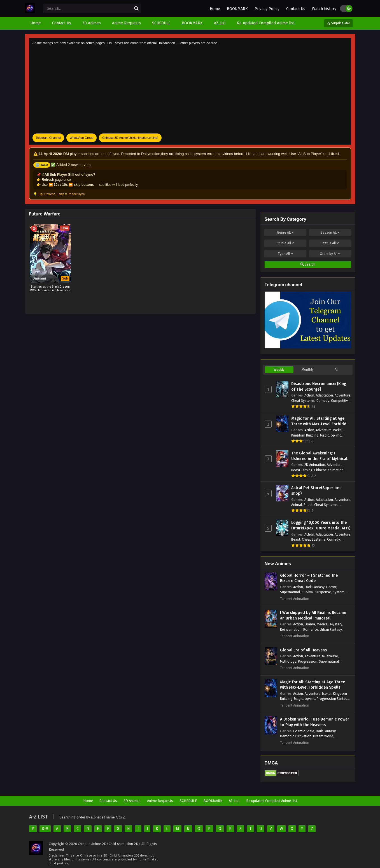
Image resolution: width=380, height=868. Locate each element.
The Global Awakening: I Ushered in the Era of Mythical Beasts (319, 456)
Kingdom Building (305, 435)
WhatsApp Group (81, 138)
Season (330, 233)
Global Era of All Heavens (303, 650)
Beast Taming (302, 470)
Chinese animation (329, 470)
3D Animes (132, 801)
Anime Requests (160, 801)
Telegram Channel (48, 138)
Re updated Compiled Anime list (272, 801)
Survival (308, 592)
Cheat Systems (303, 401)
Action (309, 395)
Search (308, 264)
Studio (285, 243)
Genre (285, 233)
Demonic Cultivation (296, 736)
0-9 (45, 829)
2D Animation (315, 465)
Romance (311, 629)
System (339, 592)
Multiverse (330, 656)
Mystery (336, 624)
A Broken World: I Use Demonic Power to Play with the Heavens (315, 722)
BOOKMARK (237, 9)
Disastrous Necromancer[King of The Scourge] (319, 387)
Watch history (324, 9)
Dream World (323, 736)
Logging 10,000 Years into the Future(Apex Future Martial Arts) (321, 525)
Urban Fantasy (331, 629)
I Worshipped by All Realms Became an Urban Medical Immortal (313, 615)
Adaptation (324, 395)
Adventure (342, 395)
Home (215, 9)
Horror (331, 587)
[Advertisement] (190, 90)
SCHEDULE (188, 801)
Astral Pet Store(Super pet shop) (316, 491)
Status (330, 243)
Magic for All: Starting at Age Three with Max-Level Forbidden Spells (321, 421)
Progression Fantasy (333, 699)
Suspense (323, 592)
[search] (136, 9)
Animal (297, 505)
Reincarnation (291, 629)
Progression (308, 661)
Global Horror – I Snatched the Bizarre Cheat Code (309, 578)
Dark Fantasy (315, 587)
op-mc (336, 435)
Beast (308, 505)
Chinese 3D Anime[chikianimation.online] (130, 138)
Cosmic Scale (304, 731)
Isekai (338, 430)
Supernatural (290, 592)
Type (285, 254)
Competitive (340, 401)
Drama (310, 624)
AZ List (234, 801)
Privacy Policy (267, 9)
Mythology (288, 661)
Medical (323, 624)
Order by (330, 254)
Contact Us (296, 9)
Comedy (323, 401)
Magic (325, 435)
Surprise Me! (338, 23)
